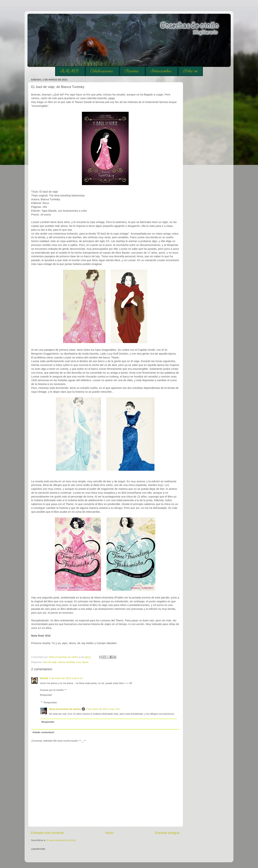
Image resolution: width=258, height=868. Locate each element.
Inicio (109, 833)
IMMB (70, 71)
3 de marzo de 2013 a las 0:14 (66, 678)
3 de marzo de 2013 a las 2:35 (103, 709)
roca (78, 662)
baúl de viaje (50, 662)
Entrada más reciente (47, 833)
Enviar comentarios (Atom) (61, 840)
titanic (85, 662)
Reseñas (132, 71)
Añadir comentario (43, 732)
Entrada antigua (167, 833)
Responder (46, 695)
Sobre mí (190, 71)
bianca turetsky (66, 662)
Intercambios (161, 71)
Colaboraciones (102, 71)
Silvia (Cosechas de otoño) (65, 709)
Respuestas (50, 702)
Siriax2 (44, 678)
